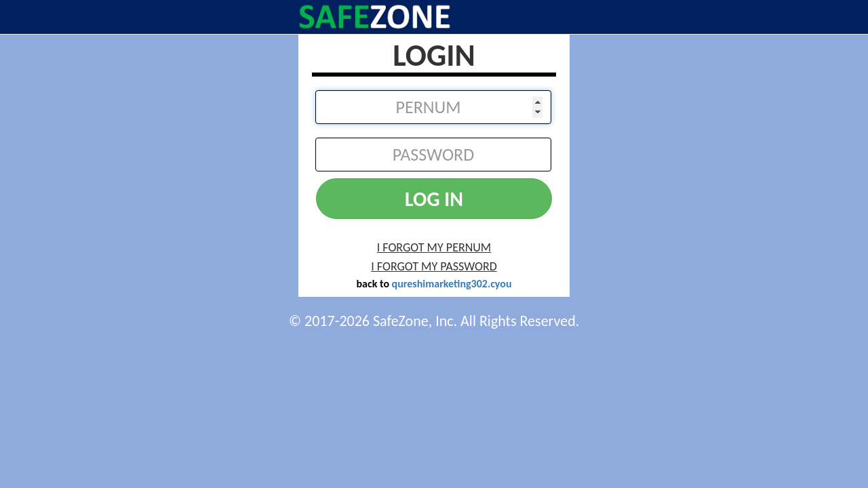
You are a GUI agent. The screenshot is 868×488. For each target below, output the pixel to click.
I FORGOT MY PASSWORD (434, 266)
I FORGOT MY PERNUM (434, 247)
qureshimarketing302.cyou (452, 284)
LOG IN (434, 199)
